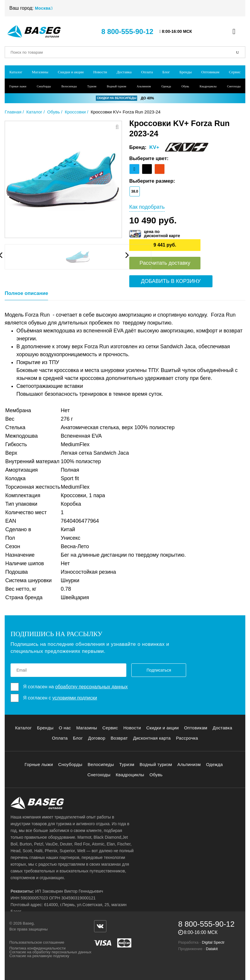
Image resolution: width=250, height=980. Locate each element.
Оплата (147, 72)
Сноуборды (44, 86)
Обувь (185, 86)
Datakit (212, 949)
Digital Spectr (213, 942)
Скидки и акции (71, 72)
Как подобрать (147, 207)
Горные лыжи (18, 86)
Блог (166, 72)
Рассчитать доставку (165, 263)
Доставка (124, 72)
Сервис (235, 72)
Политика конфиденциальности (38, 948)
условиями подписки (75, 698)
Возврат (119, 738)
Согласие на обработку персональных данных (50, 952)
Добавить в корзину (171, 281)
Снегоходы (234, 86)
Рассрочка (187, 738)
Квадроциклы (208, 86)
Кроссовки (75, 112)
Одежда (166, 86)
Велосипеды (69, 86)
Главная (13, 112)
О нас (65, 728)
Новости (100, 72)
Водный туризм (117, 86)
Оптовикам (210, 72)
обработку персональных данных (91, 687)
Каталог (16, 72)
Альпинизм (144, 86)
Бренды (186, 72)
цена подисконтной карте (162, 234)
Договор (97, 738)
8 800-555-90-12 (127, 32)
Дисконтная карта (152, 738)
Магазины (40, 72)
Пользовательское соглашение (37, 942)
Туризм (92, 86)
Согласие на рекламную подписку (39, 956)
